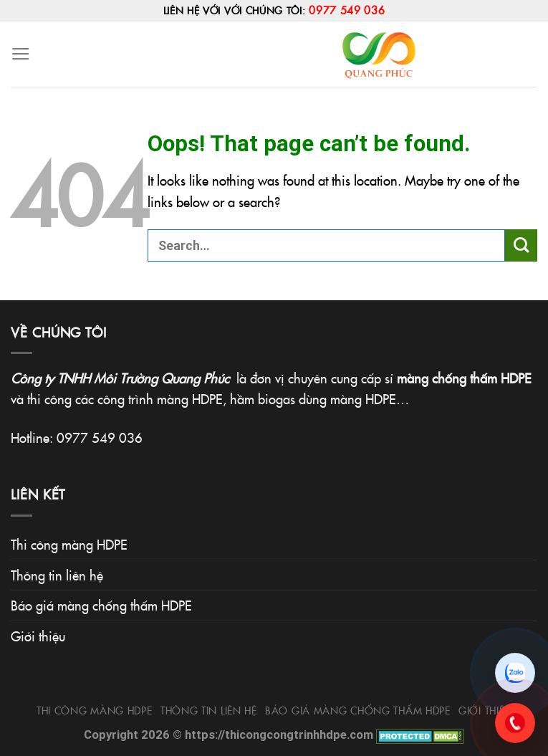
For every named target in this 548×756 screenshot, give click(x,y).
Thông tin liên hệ (57, 575)
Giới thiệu (38, 636)
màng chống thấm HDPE (464, 378)
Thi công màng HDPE (69, 544)
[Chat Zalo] (515, 673)
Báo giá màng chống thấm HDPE (101, 605)
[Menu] (21, 54)
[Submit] (521, 245)
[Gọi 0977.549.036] (515, 723)
